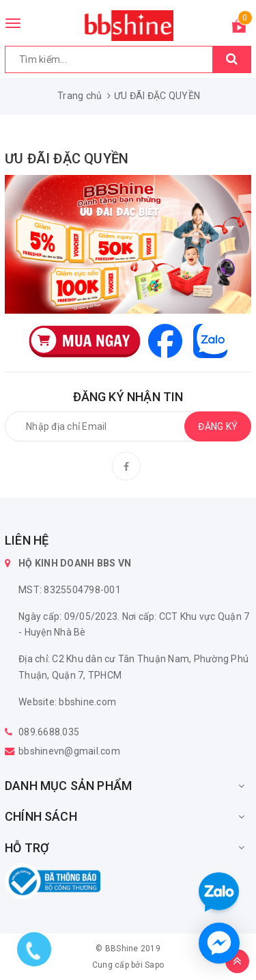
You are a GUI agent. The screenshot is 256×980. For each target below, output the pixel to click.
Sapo (154, 965)
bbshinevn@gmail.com (69, 751)
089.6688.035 (49, 732)
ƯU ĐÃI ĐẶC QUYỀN (67, 159)
